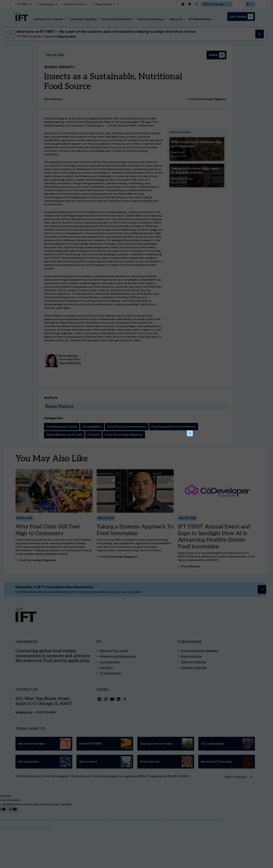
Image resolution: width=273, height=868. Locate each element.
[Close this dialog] (190, 433)
